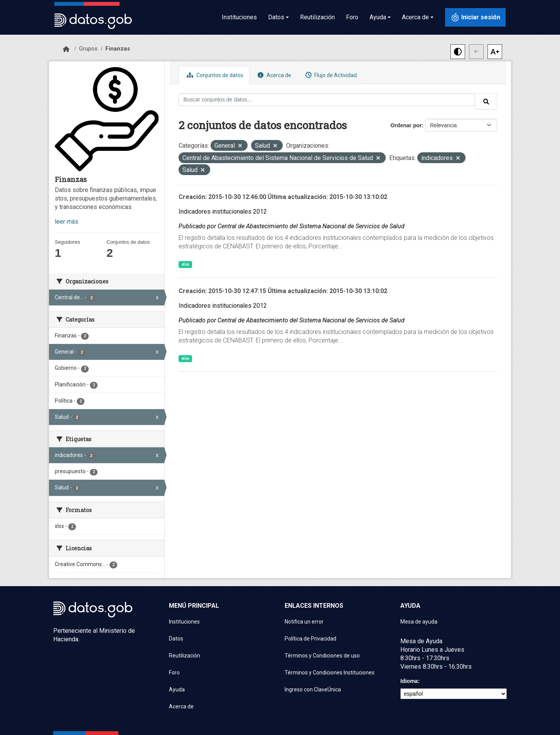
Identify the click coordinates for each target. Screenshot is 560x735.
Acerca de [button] (415, 17)
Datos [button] (276, 17)
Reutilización (317, 17)
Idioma (409, 681)
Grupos (88, 49)
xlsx (185, 264)
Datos (176, 639)
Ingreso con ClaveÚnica (313, 689)
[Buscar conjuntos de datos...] (327, 100)
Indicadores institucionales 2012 (223, 212)
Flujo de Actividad (330, 75)
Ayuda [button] (378, 17)
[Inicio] (66, 49)
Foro (352, 17)
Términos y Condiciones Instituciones (330, 673)
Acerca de (273, 75)
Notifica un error (304, 622)
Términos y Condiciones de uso (322, 656)
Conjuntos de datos (214, 75)
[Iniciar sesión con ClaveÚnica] (475, 17)
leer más (67, 222)
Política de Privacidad (310, 639)
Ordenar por (406, 125)
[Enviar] (486, 101)
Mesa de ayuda (419, 622)
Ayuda (177, 689)
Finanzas (118, 49)
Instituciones (239, 17)
